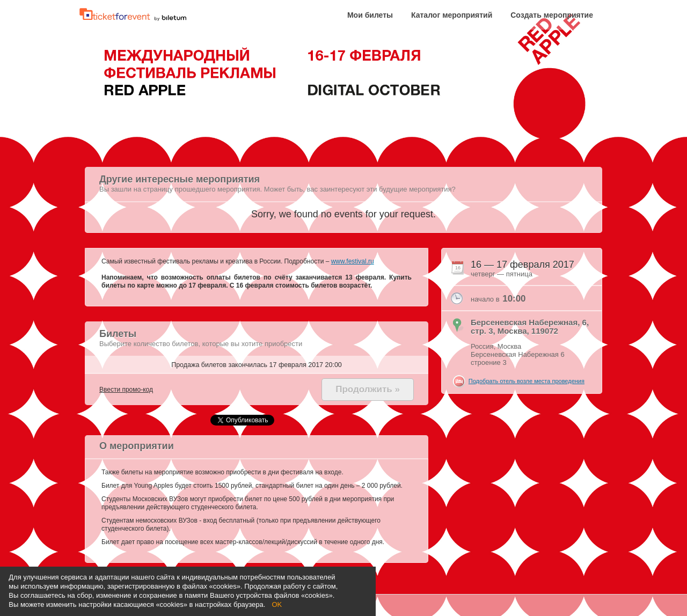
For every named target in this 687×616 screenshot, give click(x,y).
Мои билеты (370, 15)
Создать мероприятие (552, 15)
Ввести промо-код (126, 390)
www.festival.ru (353, 261)
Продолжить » (368, 389)
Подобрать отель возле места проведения (527, 381)
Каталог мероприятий (452, 15)
